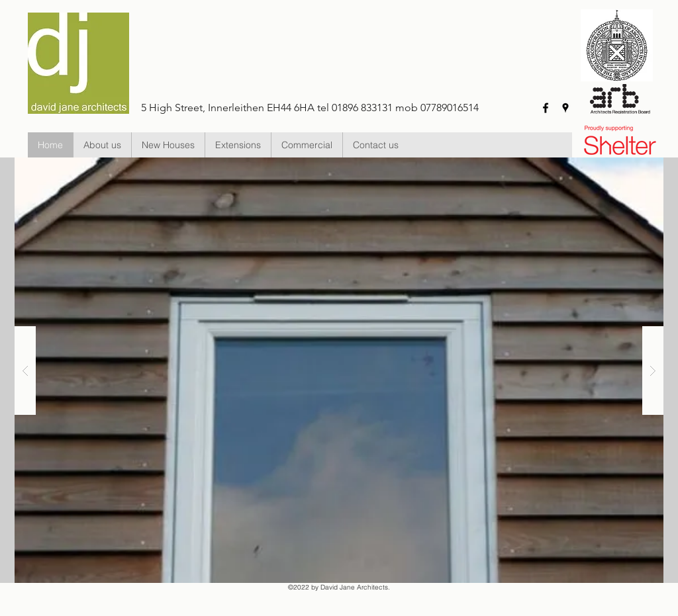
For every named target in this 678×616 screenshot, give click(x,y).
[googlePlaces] (565, 108)
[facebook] (546, 108)
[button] (168, 145)
